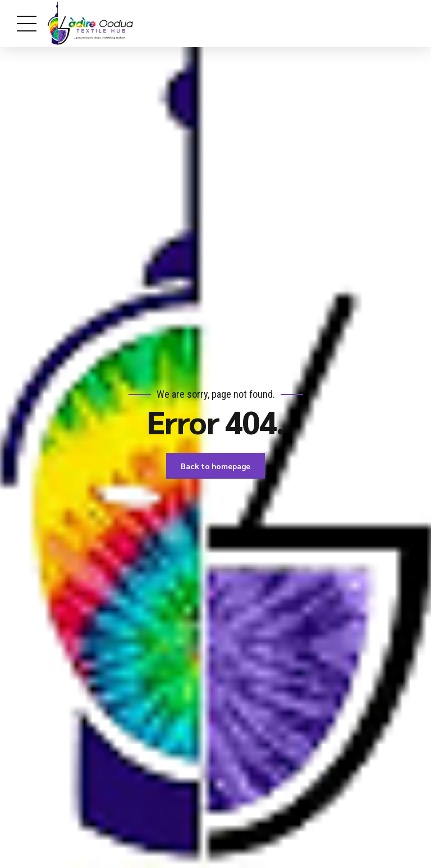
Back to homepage (215, 466)
